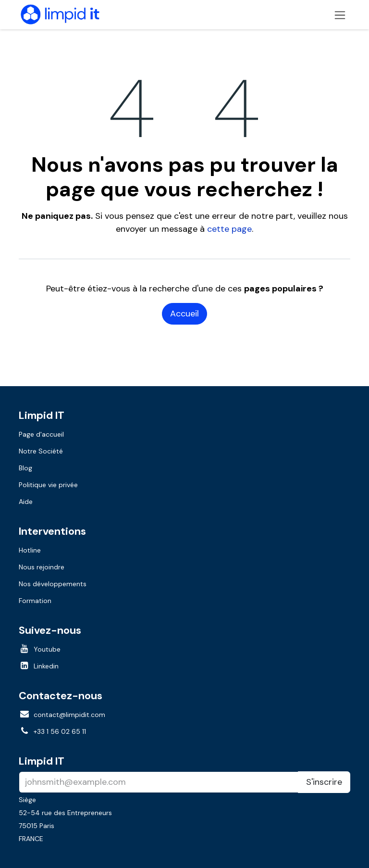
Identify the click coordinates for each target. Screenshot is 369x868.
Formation (35, 601)
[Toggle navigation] (340, 15)
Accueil (184, 314)
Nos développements (53, 584)
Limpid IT (42, 761)
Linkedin (46, 666)
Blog (25, 468)
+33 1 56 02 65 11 (60, 731)
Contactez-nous (61, 696)
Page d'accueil (41, 434)
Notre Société (41, 451)
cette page (229, 229)
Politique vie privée (48, 485)
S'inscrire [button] (324, 782)
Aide (26, 502)
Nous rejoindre (42, 567)
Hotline (30, 550)
